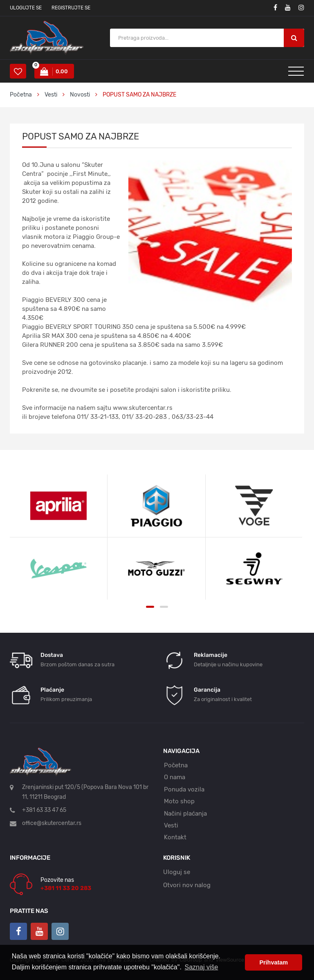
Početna (21, 95)
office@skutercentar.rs (52, 823)
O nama (175, 777)
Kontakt (175, 837)
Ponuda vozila (184, 789)
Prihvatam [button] (274, 962)
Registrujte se (71, 8)
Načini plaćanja (185, 814)
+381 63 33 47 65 (44, 810)
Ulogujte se (26, 8)
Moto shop (179, 801)
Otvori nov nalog (187, 885)
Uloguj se (177, 872)
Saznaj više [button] (202, 967)
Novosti (80, 95)
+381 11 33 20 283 (66, 888)
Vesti (52, 95)
